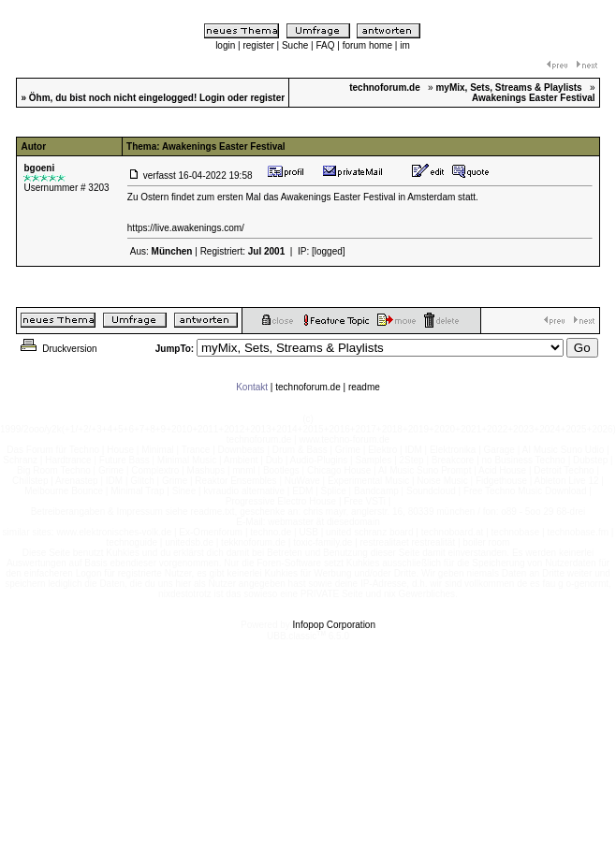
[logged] (329, 251)
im (405, 45)
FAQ (325, 45)
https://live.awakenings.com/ (186, 228)
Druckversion (57, 349)
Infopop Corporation (334, 625)
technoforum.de (308, 387)
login (225, 45)
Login (212, 98)
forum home (367, 45)
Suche (295, 45)
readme (364, 387)
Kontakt (252, 387)
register (258, 45)
